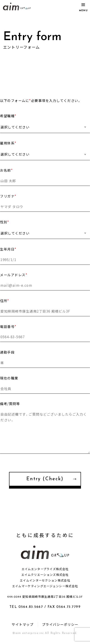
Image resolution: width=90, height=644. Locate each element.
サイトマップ (23, 624)
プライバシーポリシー (60, 624)
